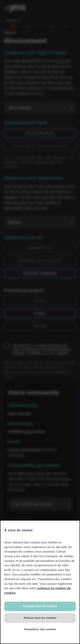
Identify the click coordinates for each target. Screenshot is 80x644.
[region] (40, 582)
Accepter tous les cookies (40, 606)
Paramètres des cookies (40, 629)
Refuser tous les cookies (40, 618)
